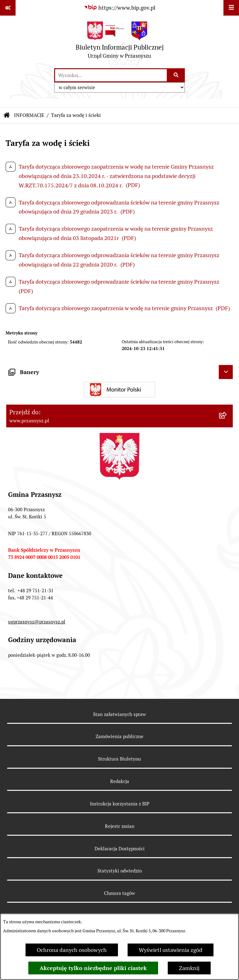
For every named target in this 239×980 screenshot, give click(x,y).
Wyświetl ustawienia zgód (171, 950)
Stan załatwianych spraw (119, 714)
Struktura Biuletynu (119, 759)
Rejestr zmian (120, 826)
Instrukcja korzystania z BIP (120, 804)
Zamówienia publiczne (119, 736)
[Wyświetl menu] (231, 8)
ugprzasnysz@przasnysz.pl (37, 622)
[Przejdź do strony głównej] (120, 42)
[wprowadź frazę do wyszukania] (111, 75)
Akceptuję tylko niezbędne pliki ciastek (93, 968)
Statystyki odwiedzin (120, 871)
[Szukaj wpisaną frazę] (176, 75)
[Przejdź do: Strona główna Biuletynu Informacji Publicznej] (7, 115)
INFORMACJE (29, 115)
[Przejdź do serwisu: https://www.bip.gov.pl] (119, 8)
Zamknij (189, 968)
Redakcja (120, 781)
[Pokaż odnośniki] (8, 8)
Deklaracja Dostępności (120, 849)
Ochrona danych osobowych (72, 950)
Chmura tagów (119, 893)
